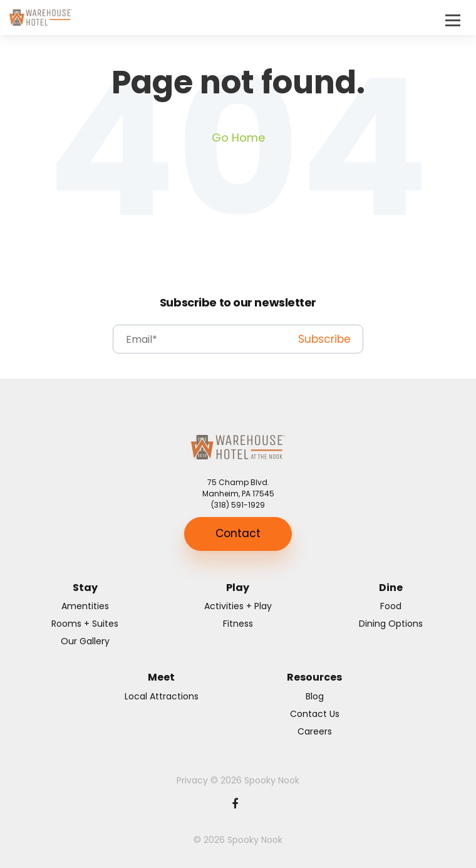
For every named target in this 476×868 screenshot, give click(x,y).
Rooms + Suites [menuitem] (85, 624)
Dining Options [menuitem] (391, 624)
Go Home (238, 138)
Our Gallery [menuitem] (85, 641)
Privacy (192, 780)
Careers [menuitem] (315, 731)
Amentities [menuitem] (85, 606)
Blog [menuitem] (315, 696)
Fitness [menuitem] (238, 624)
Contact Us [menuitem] (315, 714)
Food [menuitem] (391, 606)
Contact (238, 533)
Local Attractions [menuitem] (162, 696)
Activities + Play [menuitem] (238, 606)
